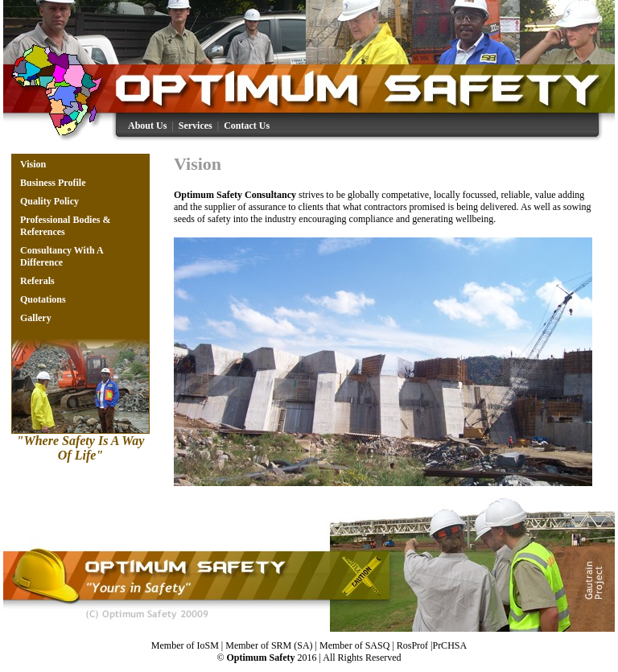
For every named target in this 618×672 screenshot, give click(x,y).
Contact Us (247, 126)
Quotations (43, 299)
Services (196, 126)
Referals (37, 281)
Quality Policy (49, 201)
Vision (33, 164)
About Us (147, 126)
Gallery (36, 318)
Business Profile (53, 183)
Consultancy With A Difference (62, 256)
